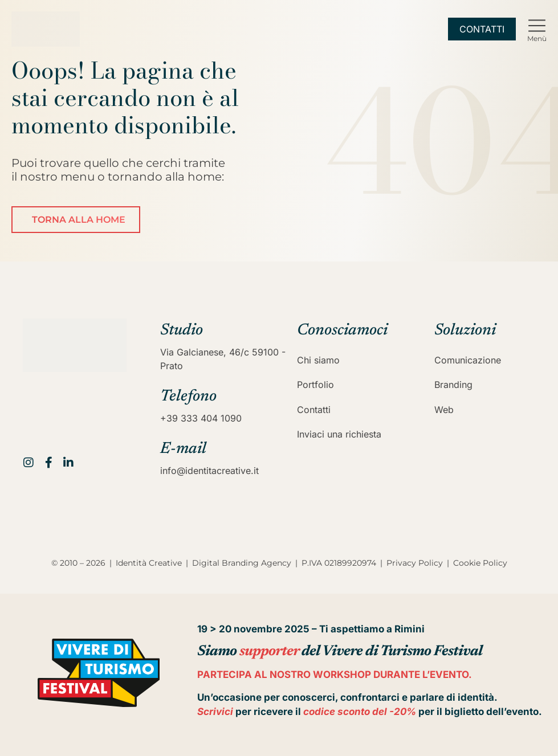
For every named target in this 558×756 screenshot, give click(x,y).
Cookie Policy (480, 563)
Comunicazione (468, 360)
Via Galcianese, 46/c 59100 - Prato (223, 359)
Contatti (314, 410)
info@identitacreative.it (209, 471)
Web (444, 410)
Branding (453, 385)
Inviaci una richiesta (339, 434)
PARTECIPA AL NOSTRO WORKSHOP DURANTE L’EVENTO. (335, 675)
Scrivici (215, 712)
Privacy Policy (415, 563)
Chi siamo (318, 360)
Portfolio (315, 385)
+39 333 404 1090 (201, 418)
